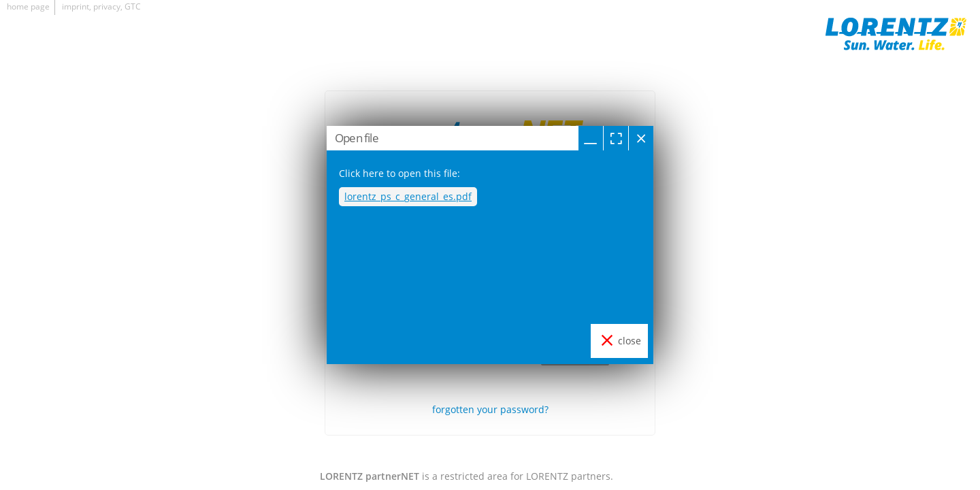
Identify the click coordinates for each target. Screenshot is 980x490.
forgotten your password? (490, 409)
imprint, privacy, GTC (101, 6)
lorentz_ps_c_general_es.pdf (408, 196)
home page (28, 6)
